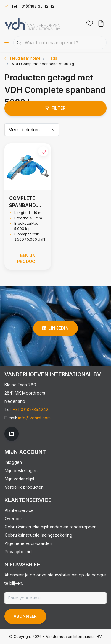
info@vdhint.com (34, 418)
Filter (55, 108)
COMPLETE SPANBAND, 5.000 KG (23, 202)
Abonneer (25, 616)
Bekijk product (28, 258)
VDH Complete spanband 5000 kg (43, 64)
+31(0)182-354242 (30, 409)
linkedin (55, 328)
